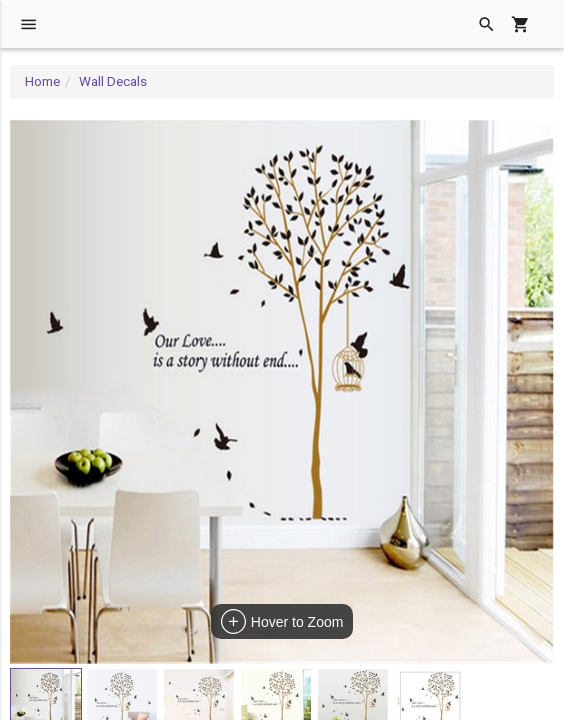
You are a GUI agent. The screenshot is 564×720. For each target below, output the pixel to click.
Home (42, 81)
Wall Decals (113, 81)
